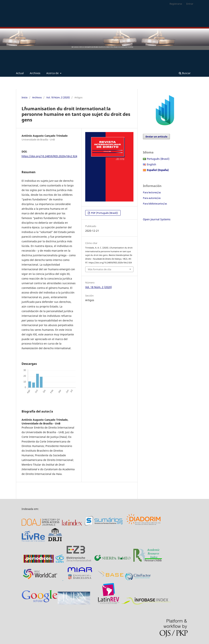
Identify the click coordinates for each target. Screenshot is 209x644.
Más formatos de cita (99, 269)
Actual (20, 73)
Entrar (190, 4)
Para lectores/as (152, 192)
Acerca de (53, 73)
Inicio (25, 97)
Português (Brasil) (158, 159)
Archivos (35, 73)
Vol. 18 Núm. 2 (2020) (58, 97)
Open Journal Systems (157, 219)
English (151, 164)
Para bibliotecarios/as (155, 204)
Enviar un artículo (156, 137)
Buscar (185, 73)
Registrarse (176, 4)
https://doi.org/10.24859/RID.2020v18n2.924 (49, 156)
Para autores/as (152, 198)
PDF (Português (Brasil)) (104, 213)
